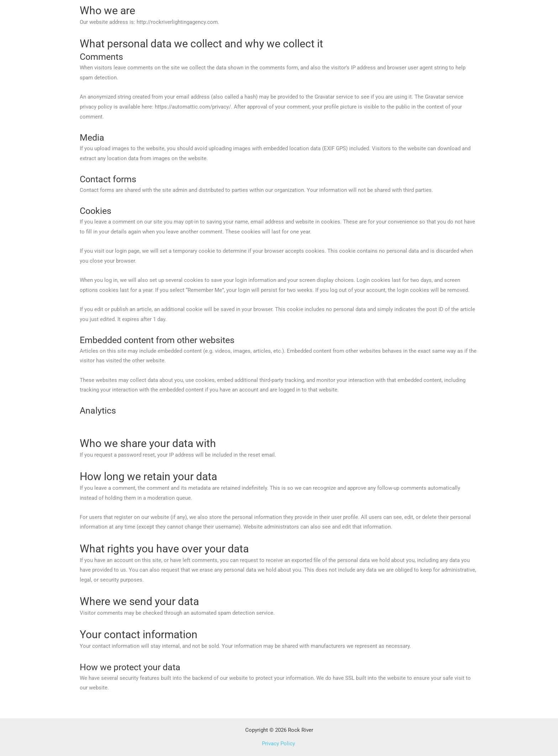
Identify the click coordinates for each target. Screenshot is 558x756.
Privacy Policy (279, 744)
